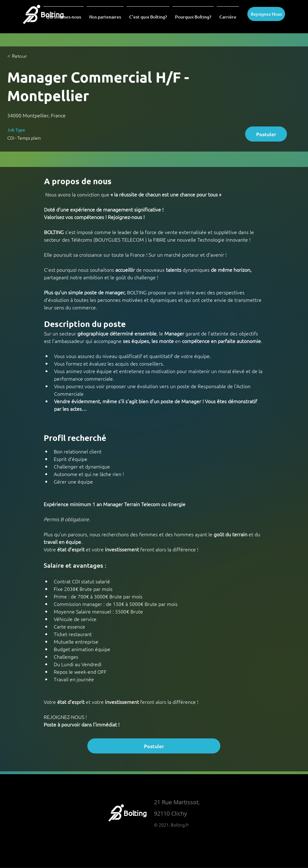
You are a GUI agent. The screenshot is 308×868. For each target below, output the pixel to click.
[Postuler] (266, 134)
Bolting (135, 813)
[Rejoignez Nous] (266, 14)
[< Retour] (30, 56)
